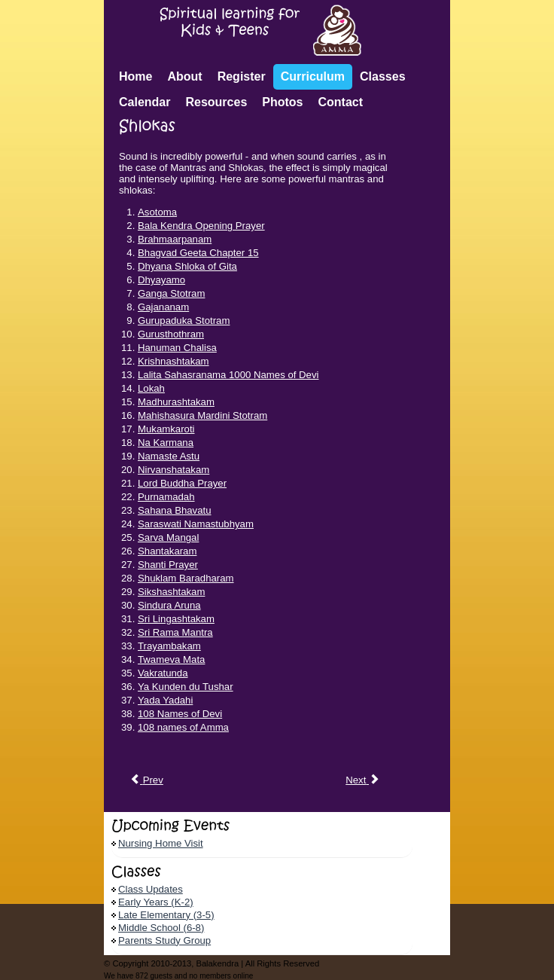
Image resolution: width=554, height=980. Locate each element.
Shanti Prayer (168, 565)
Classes (383, 76)
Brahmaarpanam (175, 239)
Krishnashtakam (174, 361)
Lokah (151, 388)
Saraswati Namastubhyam (196, 524)
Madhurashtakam (176, 402)
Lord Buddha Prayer (182, 483)
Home (135, 76)
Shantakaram (167, 551)
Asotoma (157, 212)
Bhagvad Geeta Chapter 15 (198, 253)
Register (242, 76)
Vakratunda (163, 673)
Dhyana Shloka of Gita (187, 266)
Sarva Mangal (168, 537)
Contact (341, 102)
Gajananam (163, 307)
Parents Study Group (164, 940)
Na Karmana (166, 443)
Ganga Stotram (171, 293)
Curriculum (313, 76)
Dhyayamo (161, 280)
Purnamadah (166, 497)
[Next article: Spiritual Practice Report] (362, 780)
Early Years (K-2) (156, 902)
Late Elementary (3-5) (166, 915)
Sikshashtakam (171, 592)
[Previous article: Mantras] (146, 780)
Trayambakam (169, 646)
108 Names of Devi (180, 714)
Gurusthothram (171, 334)
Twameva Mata (171, 659)
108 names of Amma (183, 727)
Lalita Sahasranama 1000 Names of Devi (228, 375)
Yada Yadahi (165, 700)
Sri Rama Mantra (175, 632)
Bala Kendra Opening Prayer (201, 226)
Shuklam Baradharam (186, 578)
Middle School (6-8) (161, 928)
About (184, 76)
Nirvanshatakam (174, 470)
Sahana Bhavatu (175, 510)
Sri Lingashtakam (176, 619)
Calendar (145, 102)
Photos (282, 102)
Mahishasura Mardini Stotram (202, 415)
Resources (216, 102)
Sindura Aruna (169, 605)
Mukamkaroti (166, 429)
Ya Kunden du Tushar (186, 687)
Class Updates (151, 889)
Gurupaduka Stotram (184, 321)
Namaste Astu (169, 456)
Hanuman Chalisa (177, 348)
